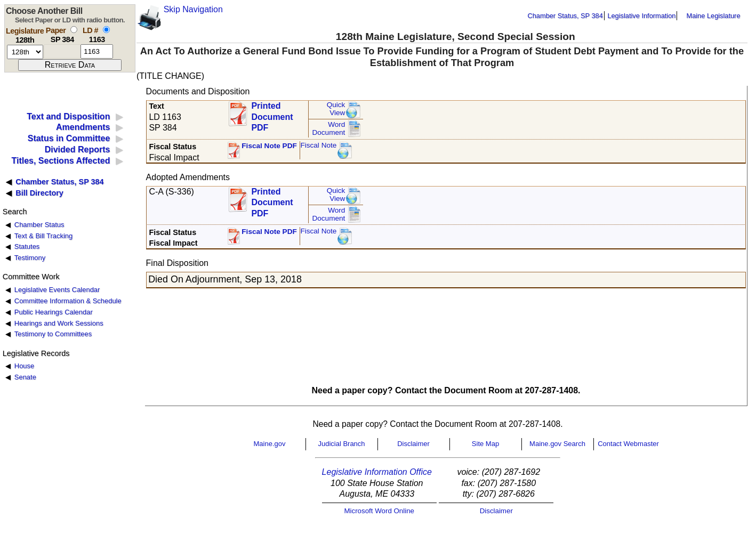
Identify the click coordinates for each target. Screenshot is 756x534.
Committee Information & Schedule (68, 301)
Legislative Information (641, 16)
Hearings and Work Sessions (59, 323)
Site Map (485, 444)
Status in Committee (69, 138)
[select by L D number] (106, 30)
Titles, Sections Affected (61, 161)
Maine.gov (270, 444)
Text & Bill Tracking (43, 236)
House (24, 366)
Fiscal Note (318, 145)
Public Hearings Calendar (54, 312)
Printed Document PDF (272, 114)
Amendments (83, 127)
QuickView (336, 109)
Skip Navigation (193, 9)
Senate (25, 377)
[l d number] (97, 51)
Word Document (328, 129)
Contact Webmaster (628, 444)
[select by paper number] (74, 30)
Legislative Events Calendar (57, 290)
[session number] (25, 52)
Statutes (27, 246)
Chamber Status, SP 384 (565, 16)
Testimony (30, 258)
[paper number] (62, 51)
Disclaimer (413, 444)
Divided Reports (78, 149)
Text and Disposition (68, 116)
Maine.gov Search (557, 444)
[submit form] (70, 65)
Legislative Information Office (377, 472)
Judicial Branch (341, 444)
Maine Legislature (713, 16)
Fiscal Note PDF (269, 146)
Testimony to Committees (53, 334)
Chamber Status (39, 225)
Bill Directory (39, 193)
